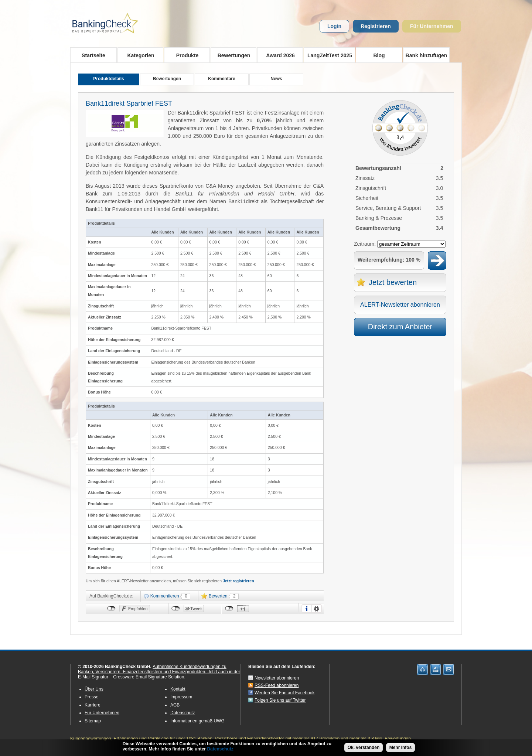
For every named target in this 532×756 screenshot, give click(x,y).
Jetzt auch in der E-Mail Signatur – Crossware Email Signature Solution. (159, 674)
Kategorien (138, 55)
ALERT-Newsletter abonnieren (400, 305)
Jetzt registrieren (238, 581)
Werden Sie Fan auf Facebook (285, 693)
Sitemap (93, 721)
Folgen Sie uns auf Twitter (280, 700)
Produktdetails (108, 79)
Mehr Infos (401, 748)
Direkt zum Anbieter (400, 327)
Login (334, 26)
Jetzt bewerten (393, 282)
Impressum (181, 697)
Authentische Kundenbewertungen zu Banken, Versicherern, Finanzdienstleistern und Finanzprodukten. (152, 669)
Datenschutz (183, 713)
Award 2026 (278, 55)
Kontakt (178, 689)
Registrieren (376, 26)
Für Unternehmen (432, 26)
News (276, 79)
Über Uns (94, 689)
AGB (175, 705)
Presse (91, 697)
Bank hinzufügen (427, 55)
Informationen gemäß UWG (197, 721)
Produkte (185, 55)
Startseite (93, 55)
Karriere (93, 705)
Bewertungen (231, 55)
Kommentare (221, 79)
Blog (379, 55)
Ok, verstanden (364, 748)
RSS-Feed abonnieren (277, 685)
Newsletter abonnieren (277, 678)
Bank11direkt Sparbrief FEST (129, 103)
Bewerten (218, 596)
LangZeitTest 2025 (328, 55)
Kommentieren (165, 596)
